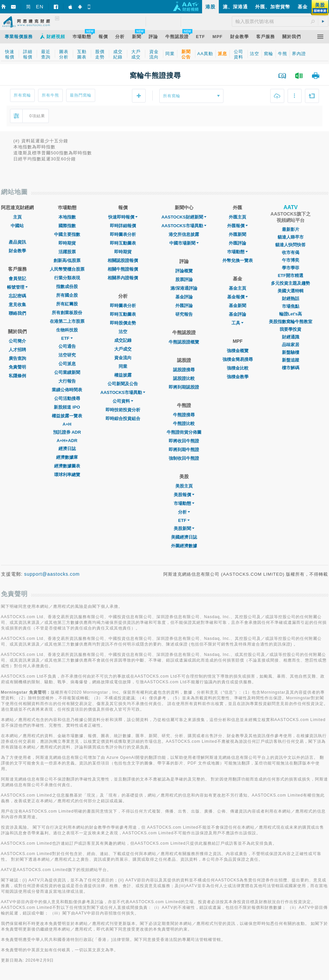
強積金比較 (238, 368)
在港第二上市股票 (67, 321)
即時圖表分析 (123, 234)
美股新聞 (184, 528)
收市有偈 (291, 252)
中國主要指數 (67, 234)
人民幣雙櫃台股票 (67, 269)
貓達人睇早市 (291, 237)
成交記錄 (123, 340)
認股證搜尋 (184, 370)
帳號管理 (17, 287)
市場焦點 (291, 306)
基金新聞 (237, 306)
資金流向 (123, 358)
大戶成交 (123, 349)
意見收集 (17, 305)
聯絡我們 (17, 313)
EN (40, 7)
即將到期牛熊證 (184, 450)
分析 (184, 512)
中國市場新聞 (184, 243)
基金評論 (184, 297)
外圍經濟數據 (184, 546)
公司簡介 (17, 341)
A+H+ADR (67, 441)
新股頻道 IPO (67, 407)
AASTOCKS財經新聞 (184, 217)
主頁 (17, 217)
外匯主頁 (237, 217)
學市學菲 (291, 268)
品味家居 (291, 345)
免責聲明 (17, 367)
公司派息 (67, 364)
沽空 (123, 332)
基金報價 (237, 297)
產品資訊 (17, 242)
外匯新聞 (237, 234)
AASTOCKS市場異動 (123, 392)
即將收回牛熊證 (184, 441)
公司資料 (123, 401)
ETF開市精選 (291, 275)
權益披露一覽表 (67, 416)
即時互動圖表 (123, 243)
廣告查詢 (17, 358)
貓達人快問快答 (290, 245)
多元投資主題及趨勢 (290, 283)
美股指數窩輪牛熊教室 (291, 322)
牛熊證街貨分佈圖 (184, 432)
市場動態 (184, 503)
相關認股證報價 (123, 260)
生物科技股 (67, 330)
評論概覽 (184, 271)
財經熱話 (291, 299)
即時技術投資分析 (123, 410)
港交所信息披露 (184, 234)
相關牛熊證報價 (123, 269)
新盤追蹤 (291, 360)
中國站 (17, 226)
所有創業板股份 (67, 313)
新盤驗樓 (291, 352)
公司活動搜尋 (67, 398)
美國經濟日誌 (184, 537)
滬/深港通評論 (184, 288)
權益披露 (123, 375)
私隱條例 (17, 376)
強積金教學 (238, 377)
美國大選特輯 (291, 291)
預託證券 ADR (67, 432)
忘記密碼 (17, 296)
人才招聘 (17, 350)
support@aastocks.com (52, 574)
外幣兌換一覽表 (238, 260)
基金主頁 (237, 288)
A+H (67, 424)
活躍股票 (67, 252)
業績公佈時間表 (67, 390)
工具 (237, 323)
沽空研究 (67, 355)
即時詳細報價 (123, 226)
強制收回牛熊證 (184, 458)
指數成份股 (67, 287)
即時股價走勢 (123, 323)
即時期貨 (67, 243)
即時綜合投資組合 (123, 418)
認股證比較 (184, 378)
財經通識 (291, 337)
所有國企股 (67, 295)
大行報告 (67, 381)
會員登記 (17, 278)
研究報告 (184, 314)
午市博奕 (291, 260)
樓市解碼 (291, 368)
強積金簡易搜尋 (238, 359)
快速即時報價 (123, 217)
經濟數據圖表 (67, 466)
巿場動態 (237, 252)
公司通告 (67, 346)
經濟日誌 (67, 449)
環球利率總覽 (67, 475)
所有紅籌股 (67, 304)
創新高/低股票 (67, 260)
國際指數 (67, 226)
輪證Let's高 (291, 314)
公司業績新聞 (67, 372)
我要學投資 (290, 329)
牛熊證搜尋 (184, 415)
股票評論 (184, 279)
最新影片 (291, 229)
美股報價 (184, 495)
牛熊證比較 (184, 424)
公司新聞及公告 (123, 384)
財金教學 (17, 251)
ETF (67, 338)
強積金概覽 (238, 351)
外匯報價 (237, 226)
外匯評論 (184, 306)
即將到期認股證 (184, 387)
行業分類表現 (67, 278)
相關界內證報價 (123, 278)
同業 (123, 366)
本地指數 (67, 217)
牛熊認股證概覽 (184, 342)
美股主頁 (184, 486)
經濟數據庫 (67, 457)
